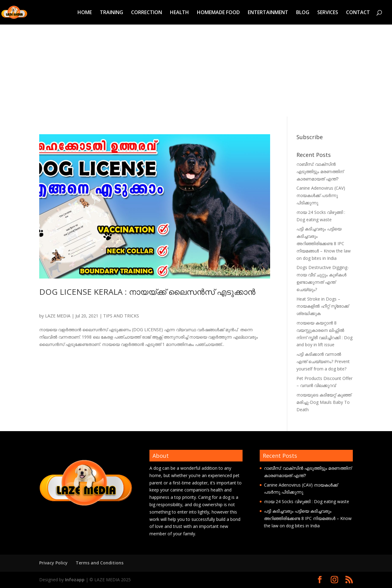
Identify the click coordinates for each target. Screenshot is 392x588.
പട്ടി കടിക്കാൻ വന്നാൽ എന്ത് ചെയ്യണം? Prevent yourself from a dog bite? (323, 361)
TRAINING (111, 13)
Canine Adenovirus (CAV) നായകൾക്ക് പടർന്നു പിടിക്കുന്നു (321, 195)
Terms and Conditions (100, 563)
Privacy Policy (53, 563)
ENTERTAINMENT (268, 13)
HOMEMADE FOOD (218, 13)
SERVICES (328, 13)
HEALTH (179, 13)
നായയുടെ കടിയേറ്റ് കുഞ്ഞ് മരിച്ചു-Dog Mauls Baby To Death (324, 402)
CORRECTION (147, 13)
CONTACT (358, 13)
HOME (85, 13)
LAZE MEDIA (58, 316)
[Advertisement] (196, 70)
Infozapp (75, 580)
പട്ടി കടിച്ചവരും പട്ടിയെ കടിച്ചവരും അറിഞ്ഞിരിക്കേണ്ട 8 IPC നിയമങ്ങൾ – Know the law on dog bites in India (324, 243)
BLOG (303, 13)
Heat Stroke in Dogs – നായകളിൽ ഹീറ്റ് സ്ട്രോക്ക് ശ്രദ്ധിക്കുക (323, 306)
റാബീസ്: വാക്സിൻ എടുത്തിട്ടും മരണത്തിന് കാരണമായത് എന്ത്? (320, 171)
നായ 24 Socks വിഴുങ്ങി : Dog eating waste (307, 501)
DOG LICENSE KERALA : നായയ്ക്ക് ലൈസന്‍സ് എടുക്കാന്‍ (147, 292)
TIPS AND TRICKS (121, 316)
